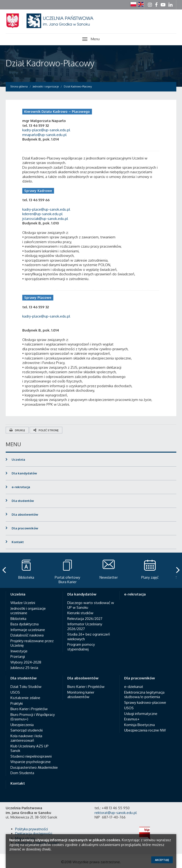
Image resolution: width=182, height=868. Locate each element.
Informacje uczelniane (28, 630)
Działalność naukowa (27, 635)
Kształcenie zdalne (25, 698)
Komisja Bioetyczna (139, 725)
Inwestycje (19, 651)
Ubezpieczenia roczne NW (145, 730)
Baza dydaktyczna (25, 624)
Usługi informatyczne (141, 714)
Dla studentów (23, 501)
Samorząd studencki (27, 730)
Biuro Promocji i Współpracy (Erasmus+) (33, 717)
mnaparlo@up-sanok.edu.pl (44, 135)
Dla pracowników (25, 528)
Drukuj (17, 430)
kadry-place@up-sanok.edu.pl (47, 130)
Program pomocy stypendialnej (81, 647)
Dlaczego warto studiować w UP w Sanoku (91, 605)
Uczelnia (18, 459)
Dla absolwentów (25, 514)
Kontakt (18, 542)
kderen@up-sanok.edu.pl (42, 214)
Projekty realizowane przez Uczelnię (32, 643)
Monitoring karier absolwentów (81, 695)
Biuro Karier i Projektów (29, 709)
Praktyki (17, 703)
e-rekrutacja (21, 487)
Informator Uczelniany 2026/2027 (85, 626)
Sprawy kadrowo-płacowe (145, 702)
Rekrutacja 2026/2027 (85, 619)
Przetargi (18, 657)
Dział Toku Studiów (26, 687)
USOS (15, 692)
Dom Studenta (22, 773)
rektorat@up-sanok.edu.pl (116, 813)
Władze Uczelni (23, 603)
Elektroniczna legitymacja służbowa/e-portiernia (144, 695)
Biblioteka (18, 619)
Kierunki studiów (80, 613)
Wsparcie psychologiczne (31, 762)
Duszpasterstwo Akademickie (34, 767)
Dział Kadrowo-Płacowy (50, 63)
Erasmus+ (132, 719)
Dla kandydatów (24, 473)
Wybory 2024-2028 (26, 662)
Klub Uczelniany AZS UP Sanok (30, 748)
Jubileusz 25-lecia (24, 668)
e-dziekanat (134, 687)
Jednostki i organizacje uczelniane (28, 611)
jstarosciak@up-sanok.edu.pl (45, 219)
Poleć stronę (46, 430)
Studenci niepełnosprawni (31, 756)
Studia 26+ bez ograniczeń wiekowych (89, 637)
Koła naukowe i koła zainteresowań (26, 738)
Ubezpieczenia (22, 725)
